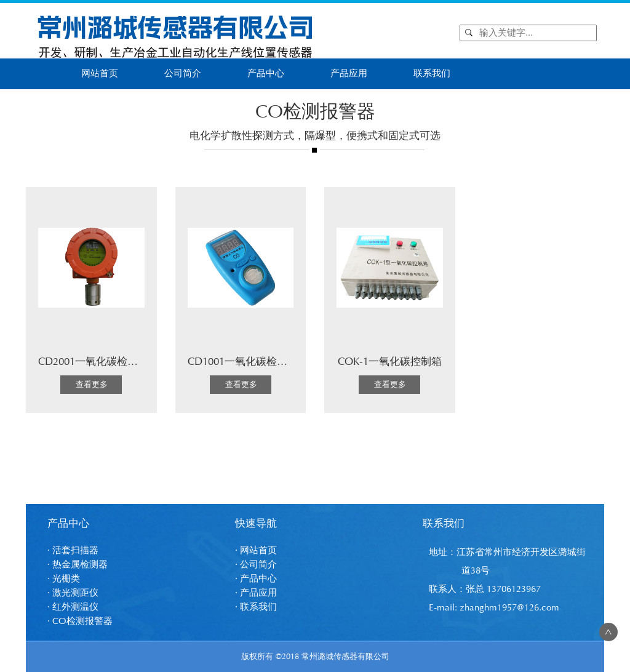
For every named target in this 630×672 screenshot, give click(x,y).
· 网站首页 (256, 550)
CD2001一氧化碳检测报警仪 (104, 362)
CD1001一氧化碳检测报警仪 (253, 362)
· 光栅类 (64, 579)
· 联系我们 (256, 607)
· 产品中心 (256, 579)
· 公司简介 (256, 565)
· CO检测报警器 (80, 621)
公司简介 (183, 74)
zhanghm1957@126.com (509, 608)
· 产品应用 (256, 593)
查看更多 (92, 385)
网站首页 (100, 74)
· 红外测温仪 (73, 607)
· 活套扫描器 (73, 550)
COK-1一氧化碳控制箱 (390, 362)
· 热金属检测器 (78, 565)
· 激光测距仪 (73, 593)
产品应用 (349, 74)
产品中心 (266, 74)
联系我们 (432, 74)
